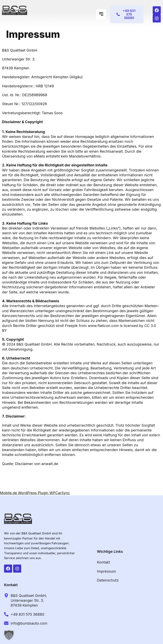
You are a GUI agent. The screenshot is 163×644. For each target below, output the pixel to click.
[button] (101, 14)
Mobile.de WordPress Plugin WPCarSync (35, 493)
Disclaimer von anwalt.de (37, 464)
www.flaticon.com (103, 326)
